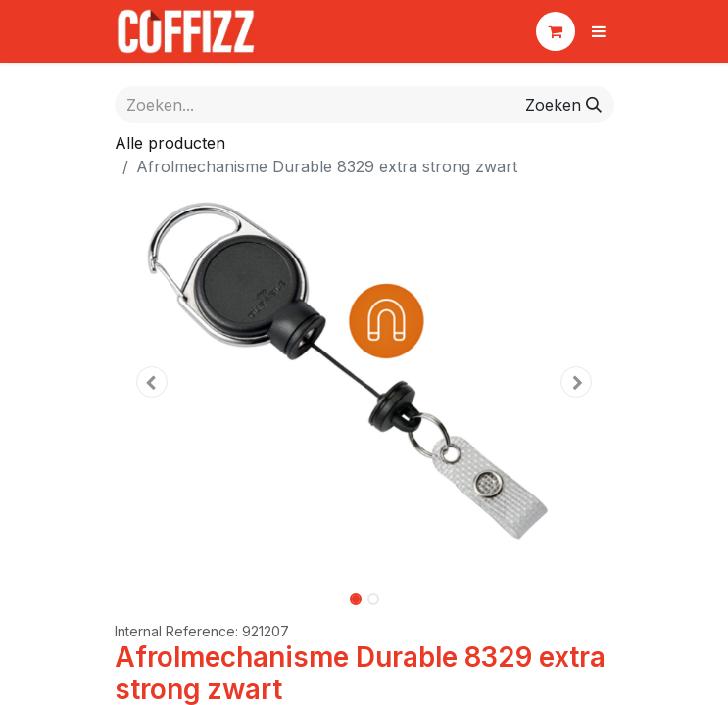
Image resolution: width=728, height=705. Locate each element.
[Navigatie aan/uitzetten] (599, 31)
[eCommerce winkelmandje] (556, 31)
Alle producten (170, 143)
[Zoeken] (563, 105)
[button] (152, 382)
